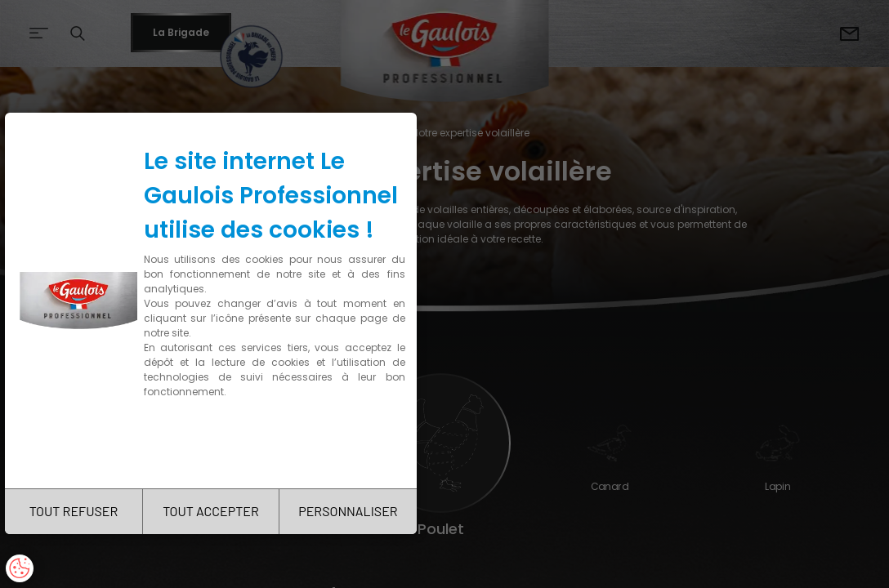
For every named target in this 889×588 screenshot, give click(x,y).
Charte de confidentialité (214, 443)
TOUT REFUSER (74, 511)
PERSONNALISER (348, 511)
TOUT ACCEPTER (211, 511)
